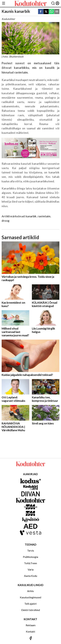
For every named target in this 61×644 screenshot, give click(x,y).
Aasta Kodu (31, 576)
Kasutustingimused (30, 597)
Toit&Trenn (30, 563)
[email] (57, 12)
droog (6, 221)
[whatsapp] (51, 12)
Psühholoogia (30, 557)
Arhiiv (30, 591)
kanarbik (31, 216)
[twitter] (46, 12)
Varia (31, 569)
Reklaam (31, 625)
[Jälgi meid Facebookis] (30, 638)
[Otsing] (53, 3)
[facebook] (41, 12)
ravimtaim (44, 216)
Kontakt (30, 631)
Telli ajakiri (30, 604)
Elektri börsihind (31, 610)
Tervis (31, 550)
